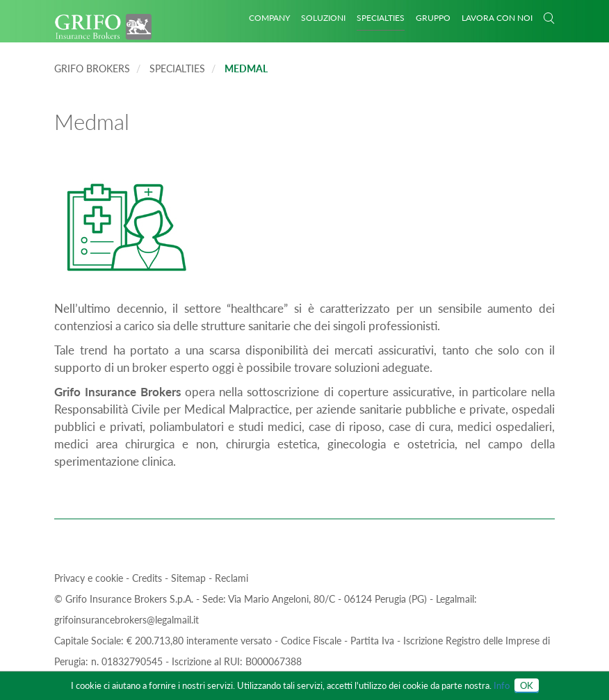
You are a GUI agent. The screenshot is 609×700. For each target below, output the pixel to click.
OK (527, 685)
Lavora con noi (497, 18)
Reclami (232, 578)
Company (269, 18)
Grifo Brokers (92, 68)
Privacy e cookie (90, 578)
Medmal (246, 68)
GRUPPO (433, 18)
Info (502, 685)
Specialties (381, 18)
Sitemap (190, 578)
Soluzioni (323, 18)
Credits (148, 578)
